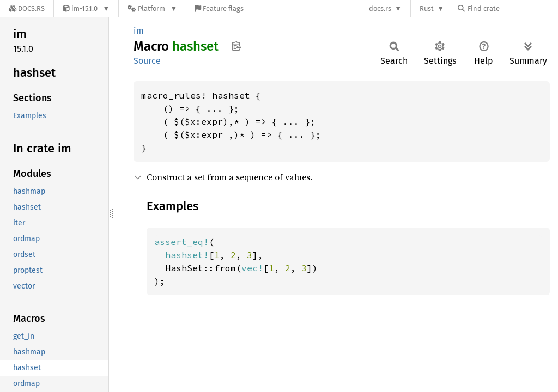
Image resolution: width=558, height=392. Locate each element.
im (139, 31)
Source (147, 61)
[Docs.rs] (27, 8)
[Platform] (152, 8)
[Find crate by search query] (512, 8)
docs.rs (380, 8)
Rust (427, 8)
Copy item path (236, 46)
